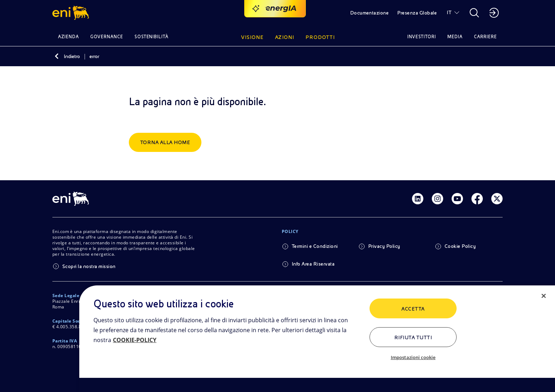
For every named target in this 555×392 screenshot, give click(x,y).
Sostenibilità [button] (152, 37)
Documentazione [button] (370, 13)
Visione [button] (252, 37)
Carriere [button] (485, 37)
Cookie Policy (460, 246)
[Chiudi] (544, 296)
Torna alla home (165, 142)
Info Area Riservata (313, 264)
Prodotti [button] (320, 37)
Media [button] (455, 37)
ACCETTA (413, 309)
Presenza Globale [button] (417, 13)
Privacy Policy (384, 246)
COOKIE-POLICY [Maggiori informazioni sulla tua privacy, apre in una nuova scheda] (135, 340)
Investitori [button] (422, 37)
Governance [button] (107, 37)
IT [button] (449, 12)
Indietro (72, 56)
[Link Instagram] (437, 199)
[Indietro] (57, 56)
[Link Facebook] (477, 199)
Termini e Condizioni (315, 246)
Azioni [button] (285, 37)
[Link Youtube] (457, 199)
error (94, 56)
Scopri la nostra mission (89, 266)
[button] (72, 13)
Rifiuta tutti (413, 337)
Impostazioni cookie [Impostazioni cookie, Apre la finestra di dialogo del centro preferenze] (413, 357)
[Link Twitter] (497, 199)
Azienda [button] (68, 37)
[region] (317, 339)
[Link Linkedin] (418, 199)
